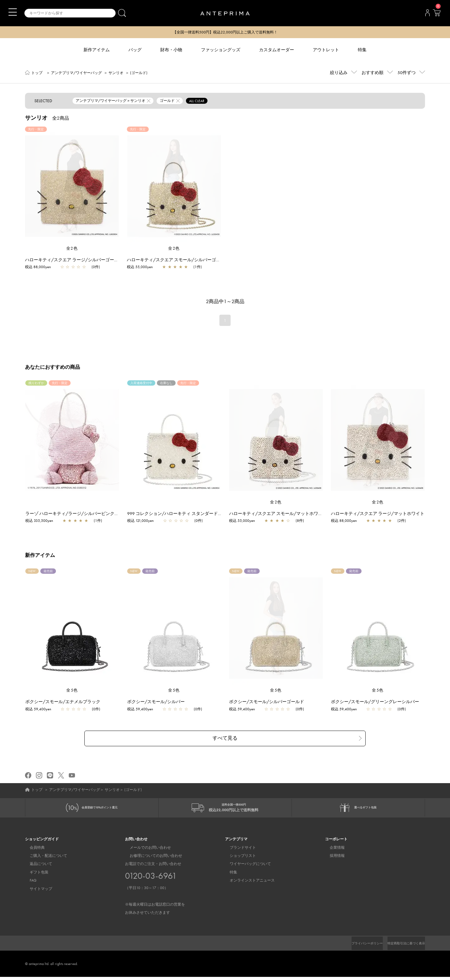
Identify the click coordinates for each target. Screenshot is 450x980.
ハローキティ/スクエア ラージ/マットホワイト (381, 514)
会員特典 (32, 851)
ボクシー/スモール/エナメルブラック (66, 702)
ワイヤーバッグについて (246, 867)
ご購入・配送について (44, 859)
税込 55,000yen (140, 267)
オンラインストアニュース (247, 883)
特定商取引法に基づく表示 (402, 946)
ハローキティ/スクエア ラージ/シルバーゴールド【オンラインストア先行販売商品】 (109, 260)
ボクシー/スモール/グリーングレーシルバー (378, 702)
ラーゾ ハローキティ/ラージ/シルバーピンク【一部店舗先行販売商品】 (99, 514)
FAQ (28, 883)
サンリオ (116, 73)
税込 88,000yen (38, 267)
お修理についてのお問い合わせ (151, 859)
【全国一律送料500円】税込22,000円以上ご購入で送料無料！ (225, 32)
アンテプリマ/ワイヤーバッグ (76, 73)
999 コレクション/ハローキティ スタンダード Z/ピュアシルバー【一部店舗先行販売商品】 (220, 514)
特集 (229, 875)
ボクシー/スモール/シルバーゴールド (270, 702)
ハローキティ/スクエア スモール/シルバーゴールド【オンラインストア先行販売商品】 (213, 260)
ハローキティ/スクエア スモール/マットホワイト (281, 514)
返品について (36, 867)
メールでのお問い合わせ (146, 851)
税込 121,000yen (144, 521)
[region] (72, 187)
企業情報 (332, 851)
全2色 (72, 249)
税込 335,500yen (42, 521)
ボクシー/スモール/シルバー (159, 702)
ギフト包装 (34, 875)
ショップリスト (238, 859)
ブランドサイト (238, 851)
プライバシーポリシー (357, 946)
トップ (37, 73)
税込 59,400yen (41, 710)
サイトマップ (36, 892)
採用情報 (332, 859)
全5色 (72, 691)
